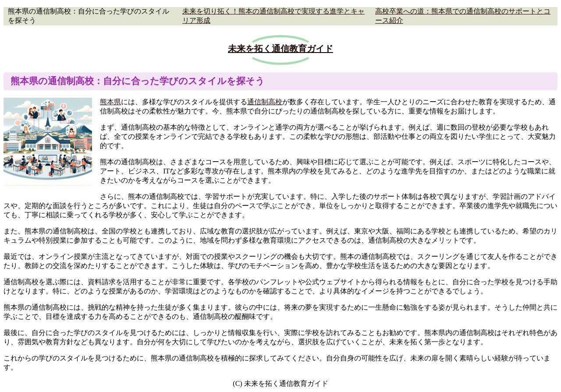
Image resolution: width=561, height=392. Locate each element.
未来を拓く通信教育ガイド (280, 49)
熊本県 (110, 102)
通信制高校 (265, 102)
